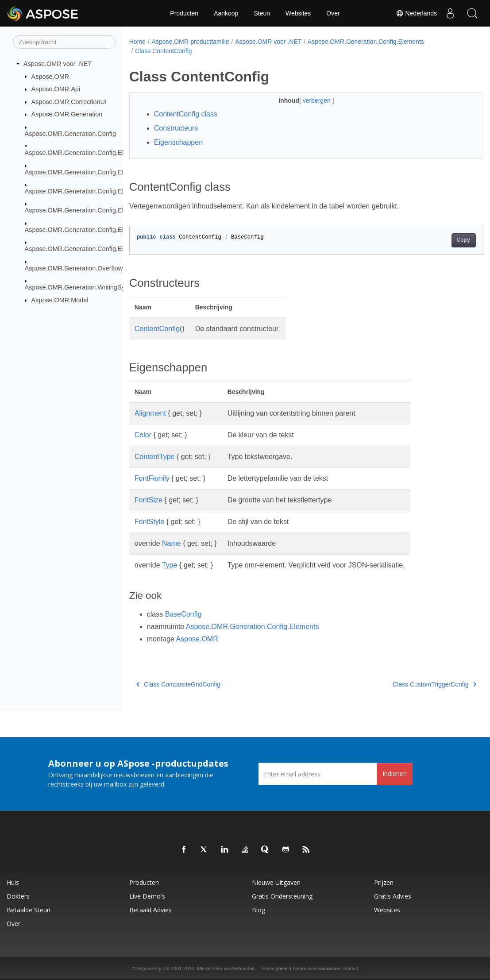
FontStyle (150, 522)
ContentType (155, 457)
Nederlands (417, 13)
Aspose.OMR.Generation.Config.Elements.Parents (96, 191)
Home (137, 42)
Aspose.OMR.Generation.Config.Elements (85, 153)
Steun (262, 13)
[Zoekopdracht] (64, 42)
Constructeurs (176, 128)
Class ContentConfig (163, 51)
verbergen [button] (305, 100)
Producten (184, 13)
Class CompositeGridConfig (178, 684)
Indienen (395, 774)
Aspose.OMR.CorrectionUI (69, 102)
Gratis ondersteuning (282, 896)
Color (143, 435)
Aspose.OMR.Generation (67, 114)
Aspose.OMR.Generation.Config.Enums (81, 249)
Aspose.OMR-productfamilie (191, 42)
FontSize (149, 500)
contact (350, 968)
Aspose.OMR (50, 76)
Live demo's (147, 896)
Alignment (150, 413)
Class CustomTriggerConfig (410, 684)
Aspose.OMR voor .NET (58, 64)
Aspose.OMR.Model (60, 300)
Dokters (18, 896)
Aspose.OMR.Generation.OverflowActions (84, 268)
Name (172, 543)
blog (259, 910)
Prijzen (384, 882)
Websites (298, 13)
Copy (439, 240)
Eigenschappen (178, 142)
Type (170, 565)
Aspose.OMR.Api (56, 89)
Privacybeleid (276, 968)
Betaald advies (150, 910)
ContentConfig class (186, 114)
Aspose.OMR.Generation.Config (70, 134)
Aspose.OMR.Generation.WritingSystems (83, 287)
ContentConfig (157, 329)
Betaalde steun (29, 910)
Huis (13, 882)
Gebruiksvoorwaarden (317, 968)
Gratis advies (393, 896)
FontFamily (152, 478)
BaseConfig (183, 614)
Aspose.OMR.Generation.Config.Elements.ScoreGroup (103, 210)
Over (333, 13)
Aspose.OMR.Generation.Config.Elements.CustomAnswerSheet (116, 172)
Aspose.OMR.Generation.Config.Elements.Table (93, 230)
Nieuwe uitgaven (276, 882)
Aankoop (226, 13)
